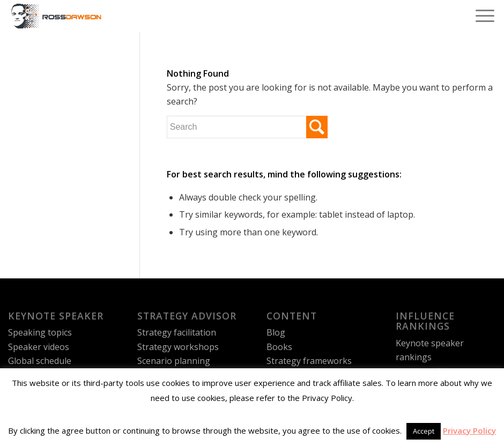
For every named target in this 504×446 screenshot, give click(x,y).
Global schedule (40, 361)
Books (279, 347)
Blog (276, 332)
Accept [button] (424, 431)
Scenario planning (174, 361)
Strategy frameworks (309, 361)
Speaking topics (40, 332)
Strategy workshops (178, 347)
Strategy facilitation (177, 332)
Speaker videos (39, 347)
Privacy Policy (469, 430)
